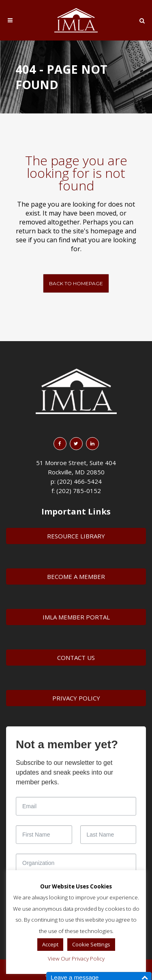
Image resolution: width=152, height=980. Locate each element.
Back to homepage (76, 283)
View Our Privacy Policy (76, 959)
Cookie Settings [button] (91, 944)
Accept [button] (50, 944)
